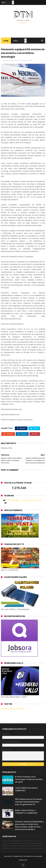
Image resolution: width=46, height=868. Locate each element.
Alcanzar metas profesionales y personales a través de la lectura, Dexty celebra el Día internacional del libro (29, 826)
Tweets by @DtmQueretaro (13, 709)
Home (6, 41)
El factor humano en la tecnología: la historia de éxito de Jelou (29, 779)
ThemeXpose (18, 856)
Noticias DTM (27, 60)
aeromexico (10, 60)
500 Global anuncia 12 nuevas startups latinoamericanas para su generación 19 (29, 802)
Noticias (19, 60)
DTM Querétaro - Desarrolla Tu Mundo (24, 500)
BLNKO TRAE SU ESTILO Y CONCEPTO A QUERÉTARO (26, 812)
